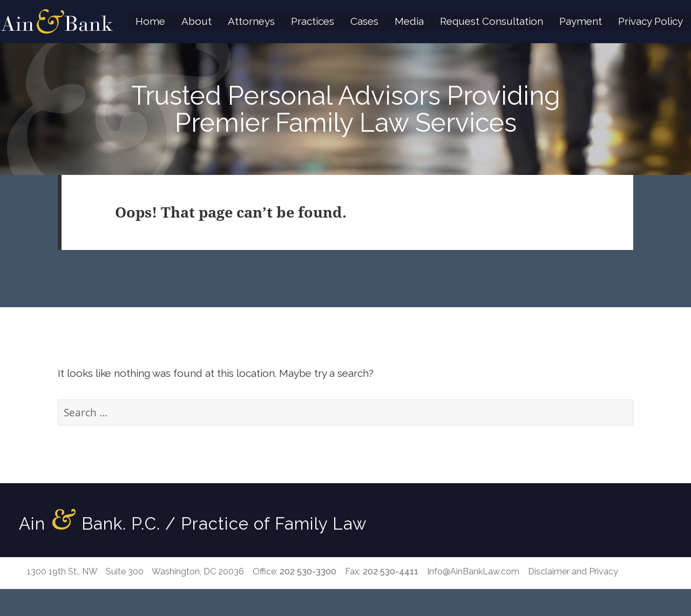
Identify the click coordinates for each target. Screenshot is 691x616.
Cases (364, 21)
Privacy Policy (651, 21)
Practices (313, 21)
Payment (581, 21)
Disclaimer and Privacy (573, 571)
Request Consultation (492, 21)
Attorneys (251, 21)
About (197, 21)
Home (150, 21)
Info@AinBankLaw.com (473, 571)
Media (409, 21)
